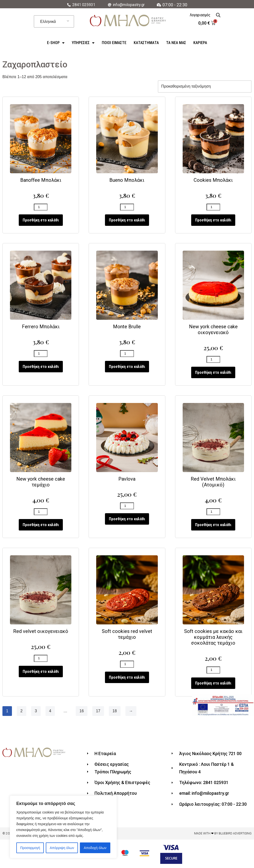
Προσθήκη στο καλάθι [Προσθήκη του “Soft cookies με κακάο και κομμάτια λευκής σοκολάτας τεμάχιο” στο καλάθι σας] (213, 685)
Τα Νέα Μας (176, 43)
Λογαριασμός (200, 15)
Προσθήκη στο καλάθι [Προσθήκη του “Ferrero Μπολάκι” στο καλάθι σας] (41, 367)
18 (115, 712)
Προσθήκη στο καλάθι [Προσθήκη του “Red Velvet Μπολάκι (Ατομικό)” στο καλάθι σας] (213, 526)
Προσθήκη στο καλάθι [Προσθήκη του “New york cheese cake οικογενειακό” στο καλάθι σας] (213, 373)
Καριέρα (200, 43)
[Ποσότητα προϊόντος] (41, 207)
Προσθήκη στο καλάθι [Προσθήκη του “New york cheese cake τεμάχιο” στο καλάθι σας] (41, 526)
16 (82, 712)
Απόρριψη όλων (62, 848)
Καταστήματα (146, 43)
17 (98, 712)
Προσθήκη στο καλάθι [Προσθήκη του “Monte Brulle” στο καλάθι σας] (127, 367)
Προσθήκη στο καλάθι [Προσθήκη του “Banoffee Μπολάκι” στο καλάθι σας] (41, 221)
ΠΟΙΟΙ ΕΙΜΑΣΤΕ (114, 43)
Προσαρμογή (30, 848)
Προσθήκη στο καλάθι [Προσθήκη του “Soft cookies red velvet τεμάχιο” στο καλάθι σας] (127, 679)
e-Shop (56, 43)
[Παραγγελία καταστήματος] (204, 87)
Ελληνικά (48, 22)
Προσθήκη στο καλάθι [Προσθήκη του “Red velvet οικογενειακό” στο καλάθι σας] (41, 673)
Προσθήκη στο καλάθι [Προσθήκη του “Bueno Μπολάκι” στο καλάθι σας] (127, 221)
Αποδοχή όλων (95, 848)
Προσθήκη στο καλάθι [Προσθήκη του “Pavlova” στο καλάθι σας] (127, 520)
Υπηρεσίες (83, 43)
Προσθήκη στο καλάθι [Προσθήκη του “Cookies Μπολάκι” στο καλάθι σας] (213, 221)
